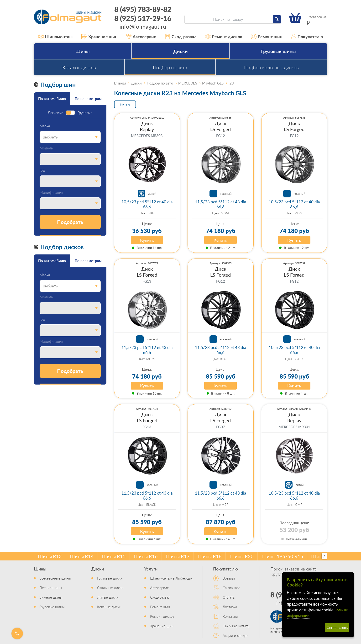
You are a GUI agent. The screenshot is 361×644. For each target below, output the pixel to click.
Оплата (229, 597)
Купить (147, 240)
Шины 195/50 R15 (282, 556)
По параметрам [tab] (88, 98)
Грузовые (85, 113)
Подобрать (70, 222)
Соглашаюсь (337, 628)
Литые (125, 104)
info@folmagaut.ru (143, 26)
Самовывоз (231, 588)
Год (42, 170)
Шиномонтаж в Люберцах (171, 578)
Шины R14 (82, 556)
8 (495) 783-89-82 (143, 9)
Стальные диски (110, 588)
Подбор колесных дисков (271, 67)
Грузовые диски (110, 578)
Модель (46, 148)
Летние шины (51, 588)
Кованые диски (109, 607)
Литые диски (108, 597)
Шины (83, 51)
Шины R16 (146, 556)
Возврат (229, 578)
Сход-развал (181, 37)
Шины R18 (210, 556)
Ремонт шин (267, 37)
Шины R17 (178, 556)
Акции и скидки (236, 635)
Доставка (230, 607)
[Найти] (277, 19)
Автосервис (141, 37)
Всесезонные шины (55, 578)
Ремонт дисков (224, 37)
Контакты (230, 616)
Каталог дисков (79, 67)
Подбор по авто (170, 67)
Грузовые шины (278, 51)
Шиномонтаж (56, 37)
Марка (45, 126)
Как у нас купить (236, 626)
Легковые (55, 113)
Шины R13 (50, 556)
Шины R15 (114, 556)
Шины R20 (242, 556)
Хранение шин (99, 37)
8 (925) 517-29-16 (143, 18)
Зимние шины (51, 597)
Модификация (51, 193)
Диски (180, 51)
